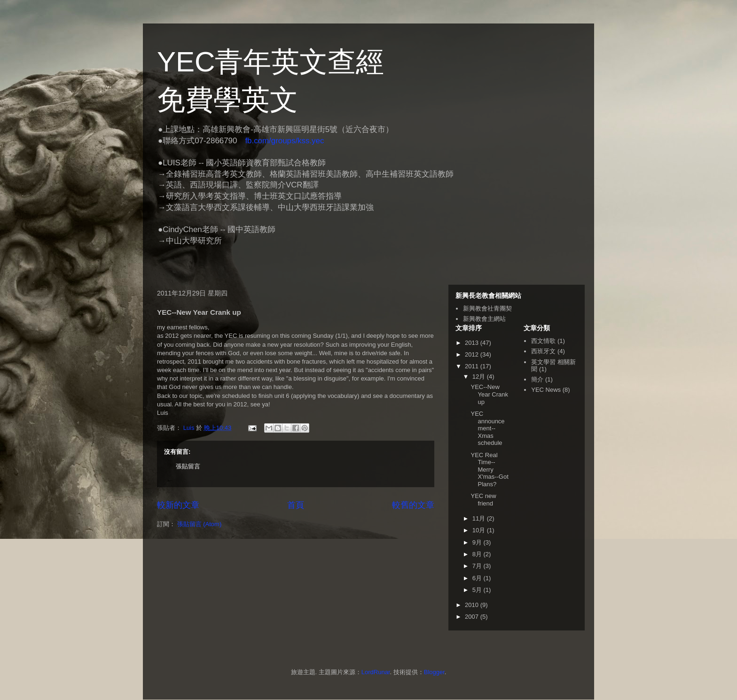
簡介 (537, 379)
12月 (480, 377)
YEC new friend (483, 500)
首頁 (296, 505)
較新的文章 (178, 505)
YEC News (546, 390)
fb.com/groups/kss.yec (284, 141)
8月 (478, 554)
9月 (478, 542)
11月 (480, 518)
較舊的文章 (413, 505)
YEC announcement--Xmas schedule (487, 428)
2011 (473, 366)
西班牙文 (543, 351)
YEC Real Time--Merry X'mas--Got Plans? (489, 470)
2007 (473, 617)
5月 (478, 590)
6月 (478, 578)
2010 (473, 605)
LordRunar (376, 672)
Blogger (434, 672)
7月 (478, 566)
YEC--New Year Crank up (489, 394)
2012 (473, 354)
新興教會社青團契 (487, 308)
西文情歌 (543, 341)
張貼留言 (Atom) (200, 524)
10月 (480, 530)
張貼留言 (188, 466)
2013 (473, 343)
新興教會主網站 (484, 319)
